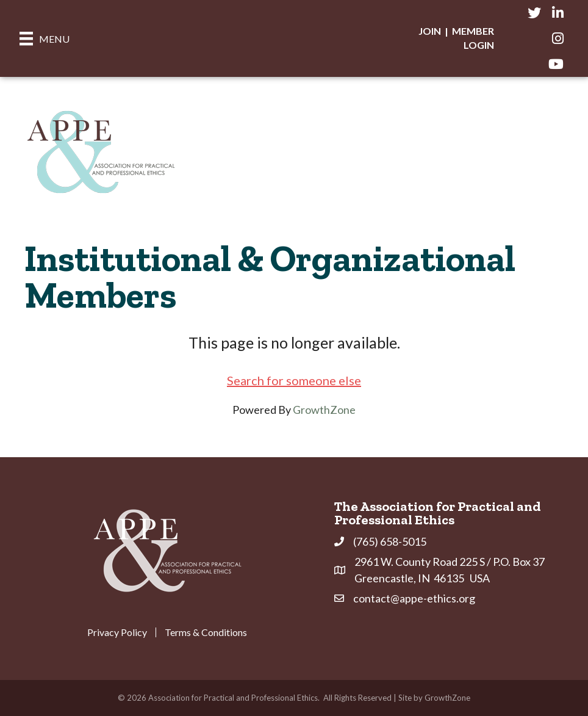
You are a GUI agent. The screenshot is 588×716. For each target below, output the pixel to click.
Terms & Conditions (206, 632)
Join (430, 31)
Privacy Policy (117, 632)
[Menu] (45, 38)
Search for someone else (294, 380)
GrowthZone (324, 410)
